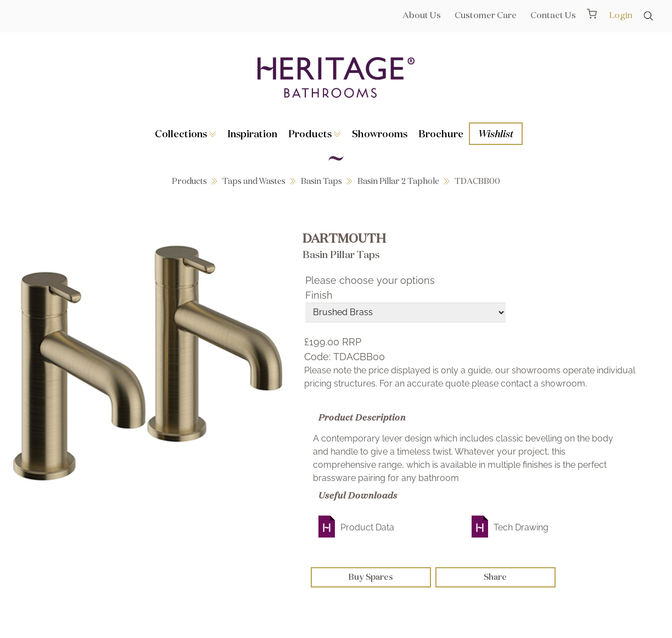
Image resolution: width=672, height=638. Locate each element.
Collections (186, 133)
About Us (422, 15)
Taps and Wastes (254, 181)
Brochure (441, 133)
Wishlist (496, 133)
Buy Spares (371, 577)
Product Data (367, 527)
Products (315, 133)
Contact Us (553, 15)
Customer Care (486, 15)
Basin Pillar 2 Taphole (398, 181)
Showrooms (380, 133)
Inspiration (252, 133)
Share (495, 577)
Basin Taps (321, 181)
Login (621, 15)
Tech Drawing (521, 527)
